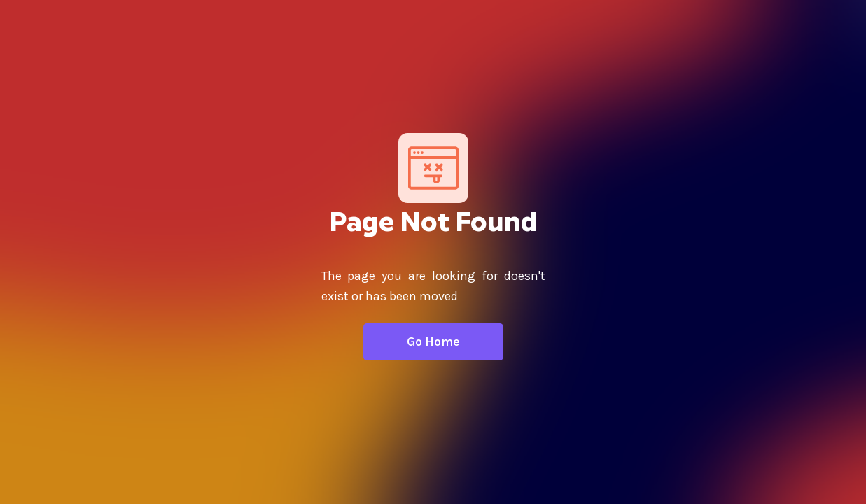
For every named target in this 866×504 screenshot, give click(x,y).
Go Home (433, 342)
